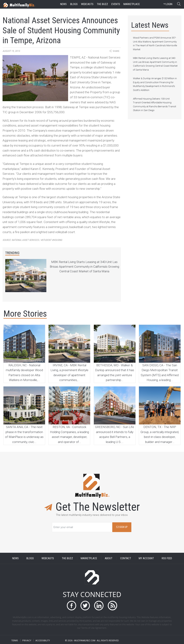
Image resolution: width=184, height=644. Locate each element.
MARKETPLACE (89, 558)
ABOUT (109, 558)
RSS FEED (167, 558)
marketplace (132, 4)
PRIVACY (27, 640)
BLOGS (30, 558)
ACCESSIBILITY (43, 640)
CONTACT (126, 558)
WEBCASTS (48, 558)
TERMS (15, 640)
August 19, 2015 (11, 51)
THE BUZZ (67, 558)
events (116, 4)
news (63, 4)
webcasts (87, 4)
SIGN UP (122, 527)
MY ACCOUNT (146, 558)
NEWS (15, 558)
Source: (32, 240)
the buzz (102, 4)
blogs (74, 4)
